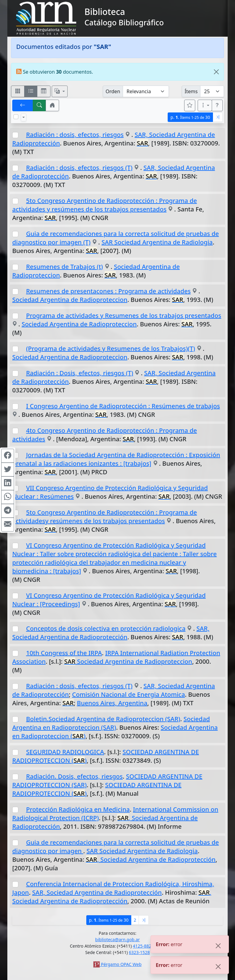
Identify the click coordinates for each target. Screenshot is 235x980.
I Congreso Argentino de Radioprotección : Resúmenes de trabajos (123, 406)
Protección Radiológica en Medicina (78, 809)
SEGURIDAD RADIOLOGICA (65, 752)
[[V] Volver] (23, 105)
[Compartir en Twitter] (8, 469)
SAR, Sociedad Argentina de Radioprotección (111, 633)
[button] (52, 105)
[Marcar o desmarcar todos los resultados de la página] (16, 117)
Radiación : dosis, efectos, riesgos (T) (79, 168)
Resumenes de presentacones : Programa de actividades (108, 291)
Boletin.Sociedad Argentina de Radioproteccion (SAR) (103, 719)
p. (190, 117)
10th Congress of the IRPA (64, 653)
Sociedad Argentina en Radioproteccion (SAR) (111, 723)
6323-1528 (139, 952)
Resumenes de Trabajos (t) (64, 267)
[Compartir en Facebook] (8, 456)
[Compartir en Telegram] (8, 511)
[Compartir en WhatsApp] (8, 497)
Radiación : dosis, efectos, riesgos (75, 135)
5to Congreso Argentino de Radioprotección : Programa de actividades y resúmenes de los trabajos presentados (105, 205)
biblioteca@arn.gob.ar (117, 940)
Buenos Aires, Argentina (112, 703)
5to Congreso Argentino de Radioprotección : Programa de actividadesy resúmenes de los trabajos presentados (105, 517)
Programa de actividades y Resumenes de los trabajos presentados (124, 316)
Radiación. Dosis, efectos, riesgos (74, 776)
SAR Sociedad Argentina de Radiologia (157, 242)
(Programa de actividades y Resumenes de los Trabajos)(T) (110, 349)
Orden (113, 91)
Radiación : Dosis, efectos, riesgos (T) (80, 373)
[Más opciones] (205, 105)
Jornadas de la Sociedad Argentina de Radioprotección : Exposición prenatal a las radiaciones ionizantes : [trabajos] (116, 459)
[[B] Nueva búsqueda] (39, 105)
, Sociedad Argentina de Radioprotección (151, 859)
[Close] (216, 72)
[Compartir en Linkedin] (8, 483)
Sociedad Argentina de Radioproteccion (70, 300)
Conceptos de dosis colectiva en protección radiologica (106, 628)
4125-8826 (143, 946)
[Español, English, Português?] (60, 91)
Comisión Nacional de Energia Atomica (128, 694)
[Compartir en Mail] (8, 524)
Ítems (191, 91)
